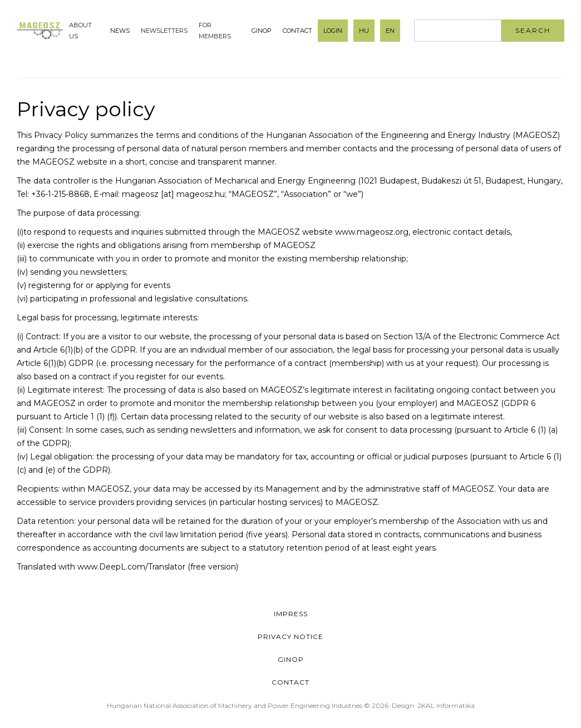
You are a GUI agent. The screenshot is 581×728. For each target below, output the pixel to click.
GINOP (262, 31)
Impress (291, 614)
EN (390, 31)
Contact (297, 31)
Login (333, 31)
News (120, 31)
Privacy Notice (290, 637)
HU (364, 31)
